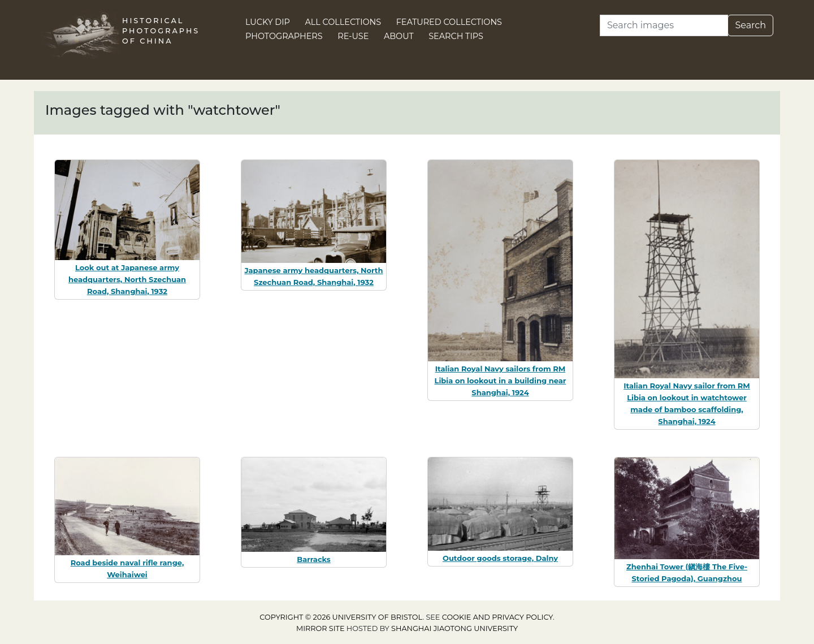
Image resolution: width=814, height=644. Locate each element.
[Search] (664, 25)
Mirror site (321, 628)
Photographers (284, 36)
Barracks (314, 559)
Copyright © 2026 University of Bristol (341, 617)
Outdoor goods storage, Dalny (500, 558)
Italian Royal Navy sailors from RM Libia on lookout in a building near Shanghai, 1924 (501, 381)
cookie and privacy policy (497, 617)
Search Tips (456, 36)
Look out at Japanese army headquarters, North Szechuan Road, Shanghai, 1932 (127, 279)
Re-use (353, 36)
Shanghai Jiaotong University (454, 628)
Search (750, 25)
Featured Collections (449, 22)
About (399, 36)
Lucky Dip (268, 22)
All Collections (343, 22)
